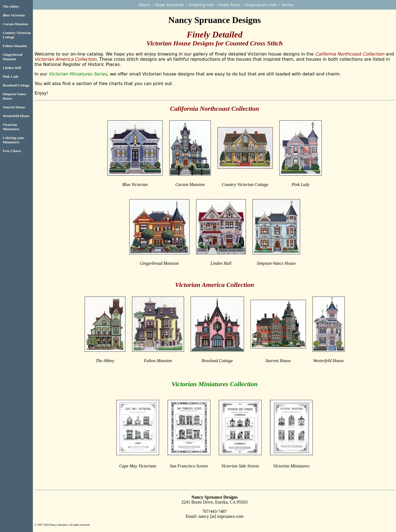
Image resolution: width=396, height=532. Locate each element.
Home (287, 5)
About (144, 5)
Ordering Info (201, 5)
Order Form (229, 5)
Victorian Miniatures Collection (215, 384)
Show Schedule (169, 5)
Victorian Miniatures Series (78, 74)
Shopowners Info (261, 5)
